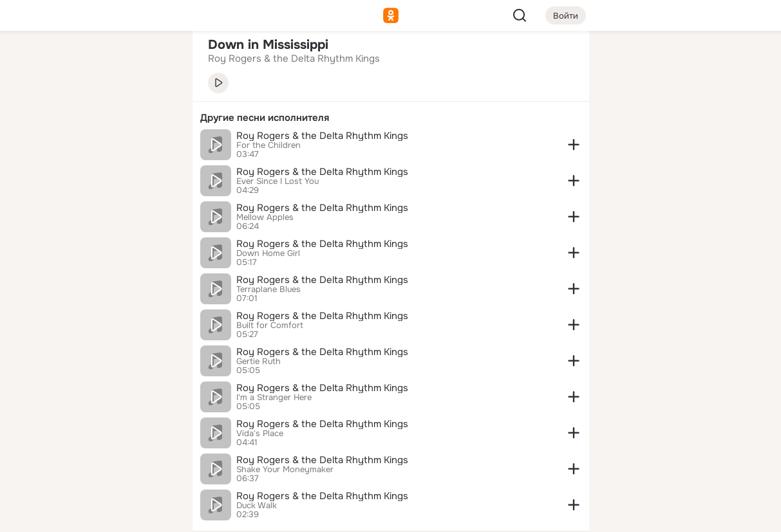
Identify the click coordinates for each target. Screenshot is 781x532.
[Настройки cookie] (97, 515)
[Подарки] (41, 175)
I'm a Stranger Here (274, 398)
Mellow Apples (265, 217)
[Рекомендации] (97, 232)
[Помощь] (41, 232)
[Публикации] (41, 118)
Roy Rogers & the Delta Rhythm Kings (322, 136)
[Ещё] (97, 433)
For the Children (268, 145)
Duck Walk (257, 506)
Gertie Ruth (259, 362)
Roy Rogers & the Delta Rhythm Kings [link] (294, 59)
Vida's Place (260, 434)
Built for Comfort (270, 326)
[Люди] (97, 118)
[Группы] (153, 62)
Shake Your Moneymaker (285, 470)
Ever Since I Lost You (278, 181)
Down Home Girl (268, 253)
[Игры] (153, 175)
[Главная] (41, 62)
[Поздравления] (97, 175)
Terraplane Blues (268, 289)
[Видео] (153, 118)
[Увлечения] (97, 62)
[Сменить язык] (97, 460)
